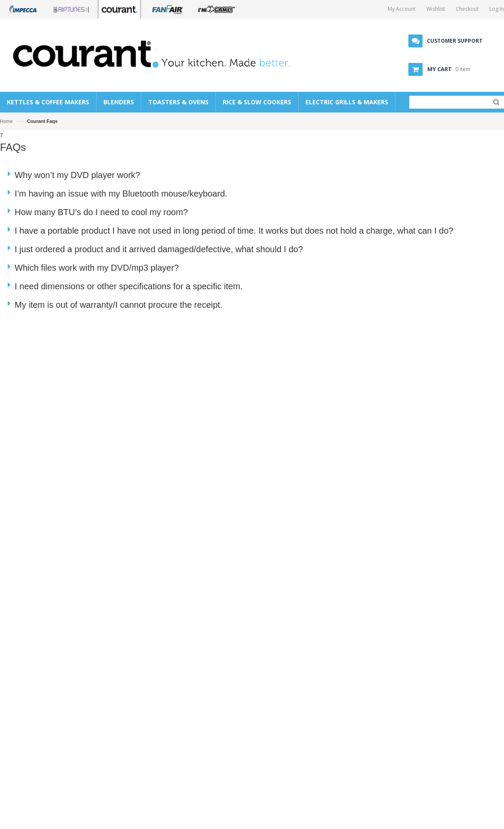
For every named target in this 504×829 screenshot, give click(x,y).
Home (6, 121)
